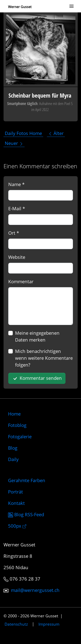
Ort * (14, 233)
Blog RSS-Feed (26, 514)
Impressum (49, 624)
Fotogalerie (20, 436)
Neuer (14, 143)
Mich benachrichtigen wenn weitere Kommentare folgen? (44, 358)
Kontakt (16, 503)
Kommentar (21, 281)
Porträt (15, 492)
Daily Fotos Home (23, 133)
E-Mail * (17, 208)
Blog (13, 448)
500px (17, 526)
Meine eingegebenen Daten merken (37, 336)
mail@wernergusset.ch (35, 590)
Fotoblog (17, 425)
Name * (16, 184)
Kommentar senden (37, 378)
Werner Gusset (20, 7)
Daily (13, 459)
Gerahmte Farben (27, 480)
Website (17, 257)
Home (14, 414)
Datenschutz (16, 624)
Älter (56, 133)
